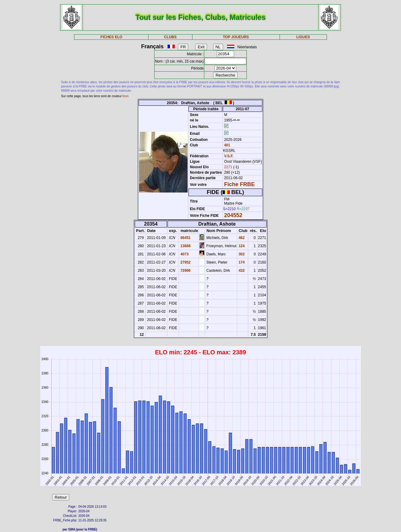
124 (241, 246)
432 (241, 271)
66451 (185, 238)
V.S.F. (229, 156)
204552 (233, 215)
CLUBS (170, 37)
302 (241, 254)
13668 (185, 246)
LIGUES (303, 37)
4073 (184, 254)
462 (241, 238)
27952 (185, 262)
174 (241, 262)
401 (227, 145)
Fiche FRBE (239, 184)
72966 (185, 271)
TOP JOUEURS (236, 37)
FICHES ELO (111, 37)
